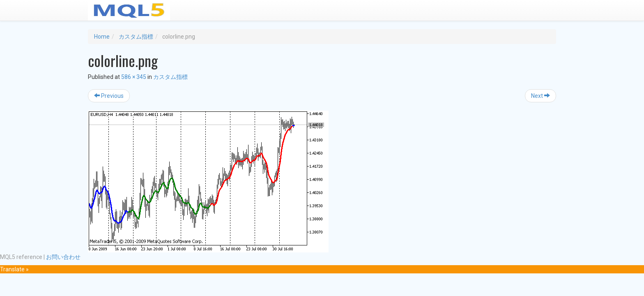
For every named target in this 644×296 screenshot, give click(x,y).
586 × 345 (134, 77)
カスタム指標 (136, 37)
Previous (109, 96)
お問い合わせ (63, 257)
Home (102, 37)
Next (540, 96)
